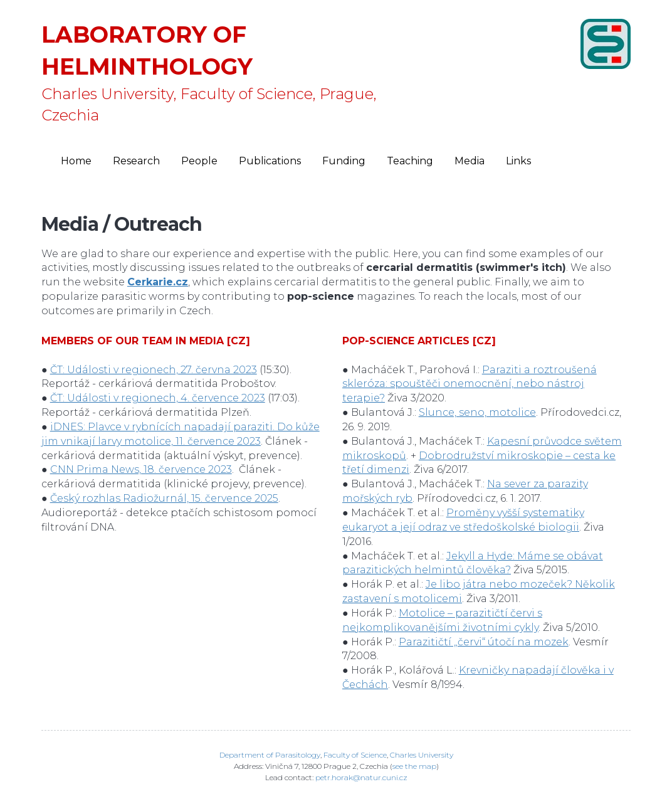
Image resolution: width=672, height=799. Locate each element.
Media (470, 161)
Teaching (410, 161)
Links (518, 161)
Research (136, 161)
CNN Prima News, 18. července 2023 (141, 469)
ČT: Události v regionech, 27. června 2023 (154, 370)
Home (76, 161)
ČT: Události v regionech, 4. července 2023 (158, 398)
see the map (414, 766)
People (199, 161)
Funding (344, 161)
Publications (270, 161)
